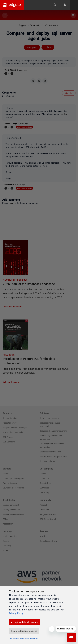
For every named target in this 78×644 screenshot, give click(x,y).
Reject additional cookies (24, 631)
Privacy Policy (16, 613)
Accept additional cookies (24, 622)
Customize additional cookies (23, 638)
